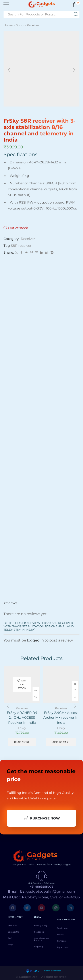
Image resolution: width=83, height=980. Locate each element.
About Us (12, 925)
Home (8, 25)
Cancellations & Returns (41, 939)
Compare (62, 941)
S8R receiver (21, 246)
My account (63, 947)
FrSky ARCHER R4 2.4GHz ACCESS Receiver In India (22, 718)
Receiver (33, 25)
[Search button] (76, 14)
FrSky (22, 728)
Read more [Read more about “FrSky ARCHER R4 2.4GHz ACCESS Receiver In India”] (22, 742)
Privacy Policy (41, 925)
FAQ (10, 938)
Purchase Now (42, 818)
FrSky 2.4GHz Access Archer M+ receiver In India (61, 718)
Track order (63, 928)
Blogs (11, 945)
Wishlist (61, 934)
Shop (20, 25)
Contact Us (13, 932)
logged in (35, 640)
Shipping (39, 947)
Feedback (39, 932)
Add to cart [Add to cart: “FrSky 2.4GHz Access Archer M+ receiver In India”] (75, 691)
